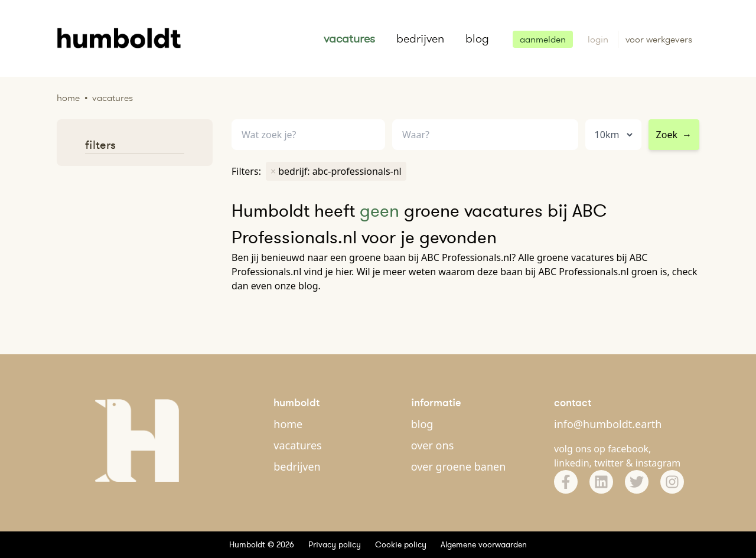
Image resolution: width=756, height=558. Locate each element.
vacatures (349, 38)
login (599, 39)
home (288, 424)
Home (68, 98)
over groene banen (459, 466)
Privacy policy (335, 544)
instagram (658, 463)
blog (477, 38)
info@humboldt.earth (608, 424)
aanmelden (543, 39)
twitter (609, 463)
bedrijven (420, 38)
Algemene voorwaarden (484, 544)
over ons (433, 445)
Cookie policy (401, 544)
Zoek (674, 135)
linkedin (572, 463)
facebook (628, 449)
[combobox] (485, 135)
